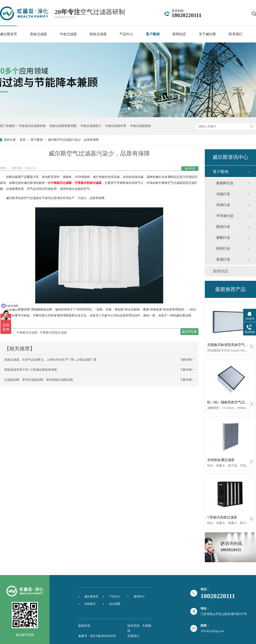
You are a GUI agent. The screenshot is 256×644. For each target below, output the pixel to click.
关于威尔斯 (207, 34)
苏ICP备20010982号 (103, 636)
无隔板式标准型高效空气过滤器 (231, 345)
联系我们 (236, 34)
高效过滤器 (38, 34)
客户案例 (153, 34)
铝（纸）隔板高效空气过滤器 (229, 402)
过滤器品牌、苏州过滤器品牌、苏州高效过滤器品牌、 (40, 380)
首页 (23, 140)
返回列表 (190, 168)
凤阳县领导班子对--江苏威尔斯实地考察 (31, 370)
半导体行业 (225, 216)
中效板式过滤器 (61, 183)
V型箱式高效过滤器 (222, 517)
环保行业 (223, 205)
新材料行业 (225, 183)
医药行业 (223, 248)
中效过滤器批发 (141, 126)
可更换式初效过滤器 (88, 183)
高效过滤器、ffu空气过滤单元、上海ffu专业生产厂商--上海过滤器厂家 (50, 360)
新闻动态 (179, 34)
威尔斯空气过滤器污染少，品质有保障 (73, 140)
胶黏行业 (223, 238)
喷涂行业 (223, 227)
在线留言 (90, 604)
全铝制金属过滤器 (221, 460)
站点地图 (115, 604)
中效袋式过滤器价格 (32, 126)
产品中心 (126, 34)
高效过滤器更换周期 (63, 126)
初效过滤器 (98, 34)
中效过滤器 (68, 34)
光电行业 (223, 194)
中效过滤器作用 (116, 126)
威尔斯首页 (9, 34)
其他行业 (223, 259)
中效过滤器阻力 (91, 126)
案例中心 (139, 597)
